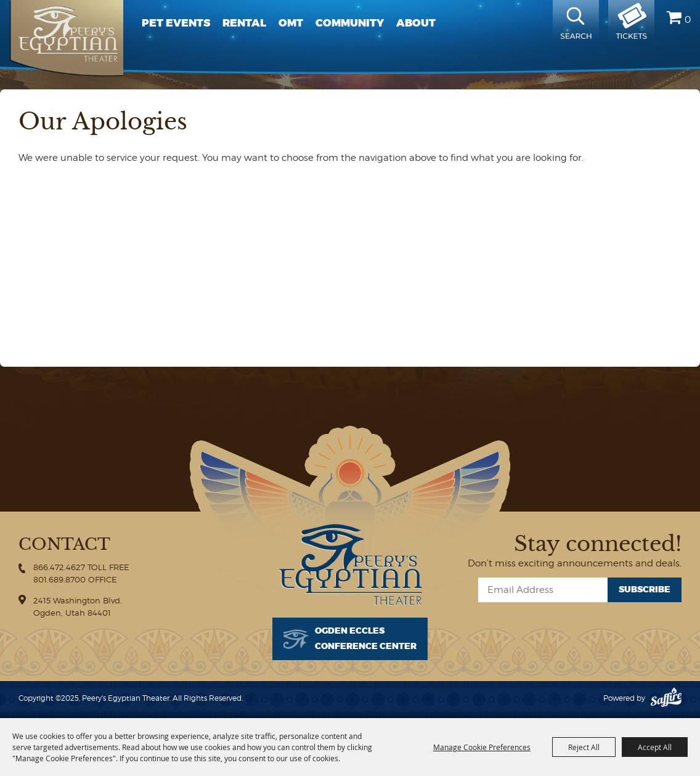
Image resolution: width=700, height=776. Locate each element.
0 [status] (688, 20)
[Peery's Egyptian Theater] (66, 39)
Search (576, 22)
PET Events (176, 23)
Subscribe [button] (645, 590)
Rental (244, 23)
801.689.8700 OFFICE (75, 579)
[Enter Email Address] (543, 590)
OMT (291, 23)
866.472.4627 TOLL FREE (81, 567)
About (416, 23)
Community (350, 23)
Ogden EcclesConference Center (366, 639)
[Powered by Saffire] (666, 698)
